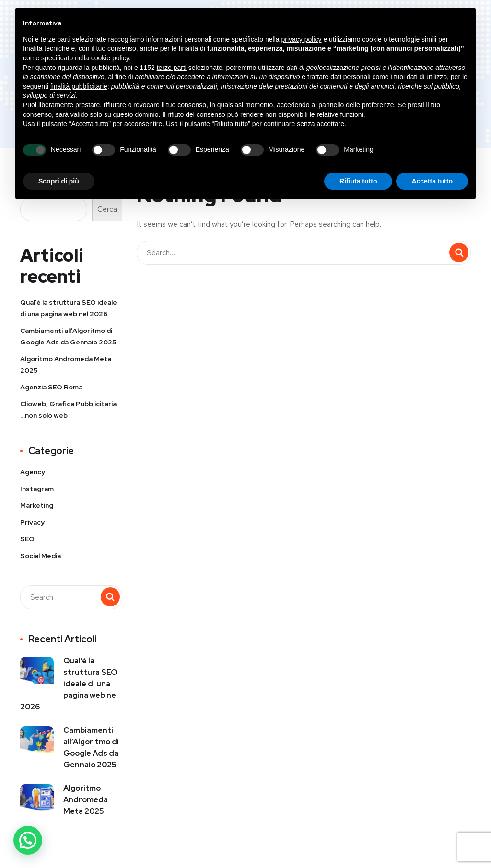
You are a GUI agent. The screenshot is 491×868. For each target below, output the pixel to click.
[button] (28, 840)
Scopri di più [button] (59, 181)
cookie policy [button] (110, 58)
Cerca (107, 209)
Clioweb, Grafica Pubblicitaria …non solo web (68, 410)
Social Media (41, 556)
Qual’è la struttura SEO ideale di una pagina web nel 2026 (69, 308)
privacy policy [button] (302, 39)
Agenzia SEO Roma (51, 387)
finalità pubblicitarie (79, 86)
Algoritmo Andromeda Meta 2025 (66, 365)
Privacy (32, 522)
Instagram (37, 489)
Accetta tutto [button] (432, 181)
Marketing (37, 505)
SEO (27, 539)
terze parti (172, 68)
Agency (33, 472)
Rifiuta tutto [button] (358, 181)
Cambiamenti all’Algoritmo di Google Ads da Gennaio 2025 (68, 336)
